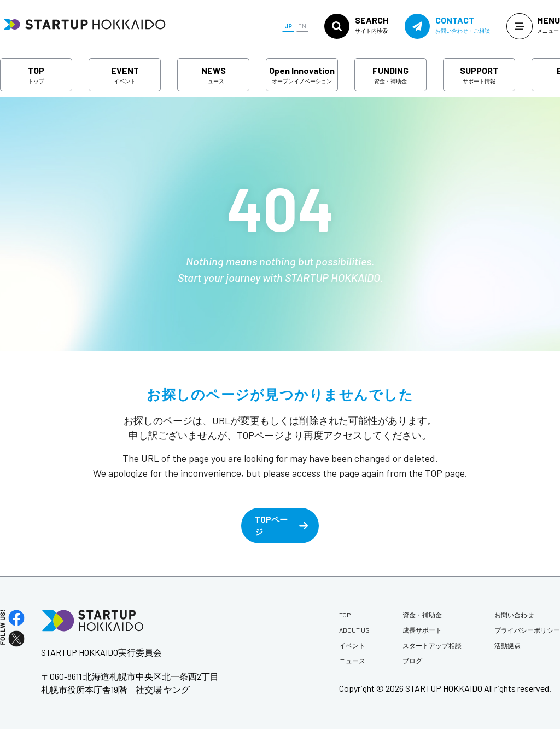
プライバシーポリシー (527, 630)
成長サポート (422, 630)
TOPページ (271, 526)
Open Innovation (302, 75)
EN (302, 26)
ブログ (412, 661)
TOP (36, 75)
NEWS (214, 75)
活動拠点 (507, 645)
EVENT (125, 75)
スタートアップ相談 (432, 645)
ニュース (352, 661)
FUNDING (390, 75)
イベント (352, 645)
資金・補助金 (422, 615)
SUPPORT (479, 75)
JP (288, 26)
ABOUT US (354, 630)
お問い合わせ (514, 615)
